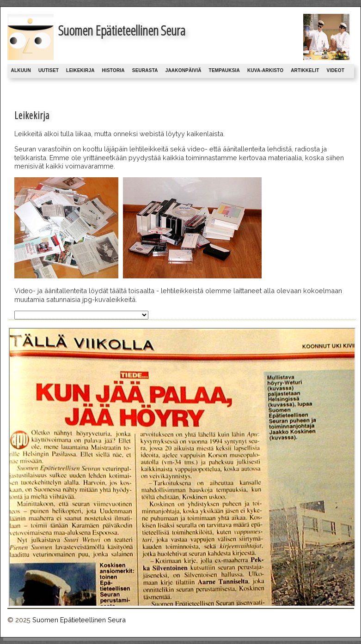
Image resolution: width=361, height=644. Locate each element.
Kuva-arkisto (265, 70)
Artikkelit (305, 70)
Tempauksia (224, 70)
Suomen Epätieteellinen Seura (79, 620)
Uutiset (49, 70)
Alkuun (21, 70)
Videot (336, 70)
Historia (113, 70)
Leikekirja (80, 70)
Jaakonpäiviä (184, 70)
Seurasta (145, 70)
